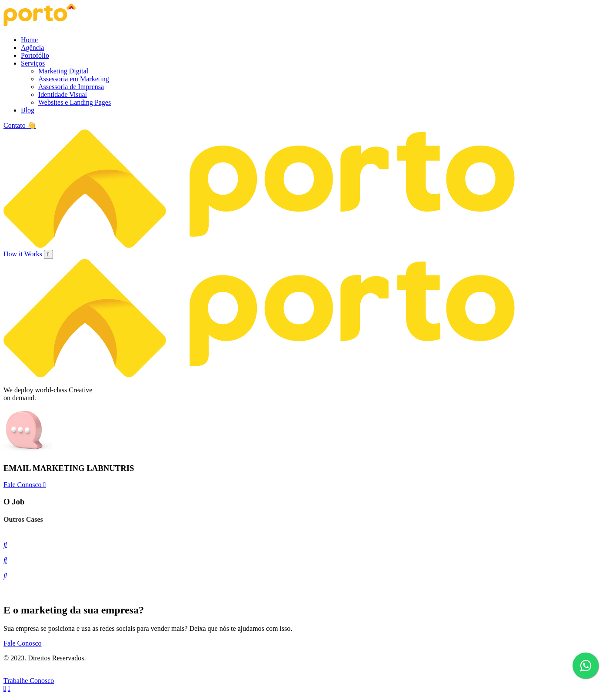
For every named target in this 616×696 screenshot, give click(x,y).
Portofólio (35, 55)
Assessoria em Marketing (74, 79)
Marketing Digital (63, 71)
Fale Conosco (25, 485)
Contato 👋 (20, 125)
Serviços (33, 63)
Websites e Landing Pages (75, 102)
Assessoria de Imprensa (71, 87)
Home (29, 40)
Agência (32, 48)
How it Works (23, 254)
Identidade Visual (63, 94)
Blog (28, 110)
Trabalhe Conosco (29, 681)
